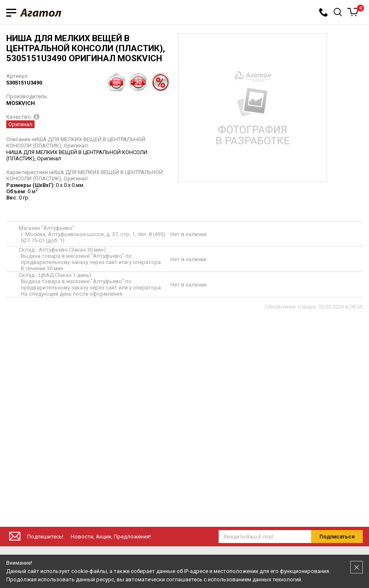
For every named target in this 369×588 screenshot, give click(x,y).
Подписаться (337, 537)
